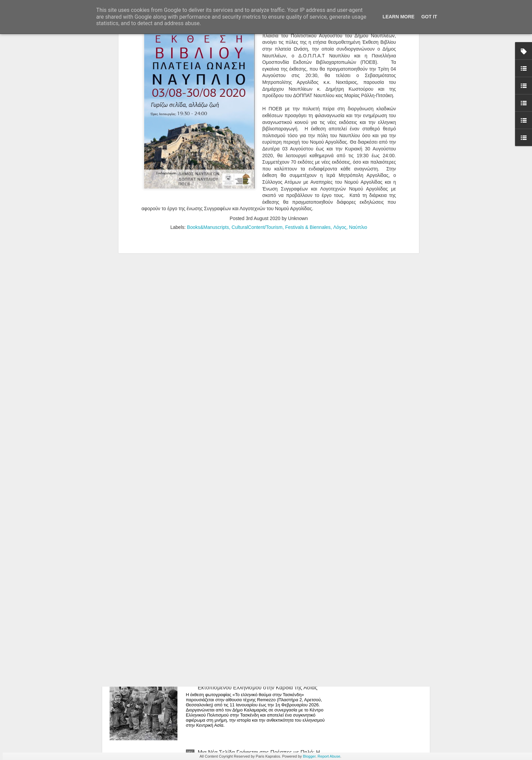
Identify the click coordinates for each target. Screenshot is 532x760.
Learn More (399, 17)
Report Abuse (329, 756)
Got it (429, 17)
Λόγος (340, 58)
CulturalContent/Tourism (257, 58)
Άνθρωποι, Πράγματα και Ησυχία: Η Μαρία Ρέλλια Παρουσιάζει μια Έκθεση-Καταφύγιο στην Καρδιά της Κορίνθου (261, 450)
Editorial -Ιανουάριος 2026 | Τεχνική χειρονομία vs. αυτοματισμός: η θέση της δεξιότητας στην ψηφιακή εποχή (259, 527)
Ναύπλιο (358, 58)
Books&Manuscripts (208, 58)
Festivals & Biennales (308, 58)
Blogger (309, 756)
